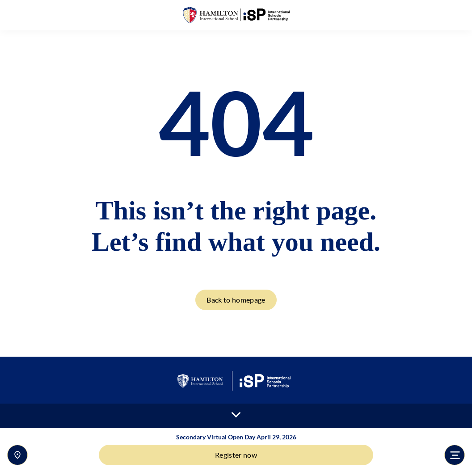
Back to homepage (236, 300)
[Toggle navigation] (455, 455)
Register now (236, 455)
